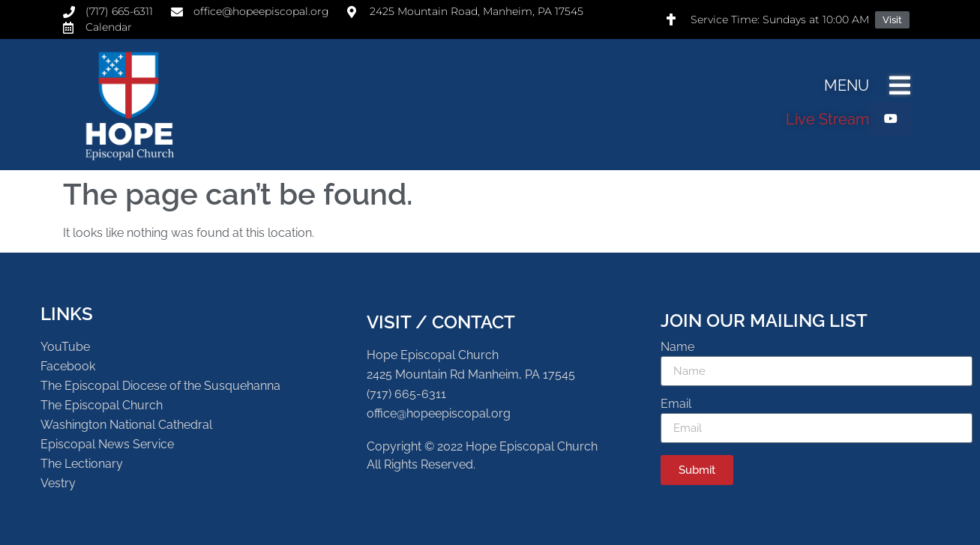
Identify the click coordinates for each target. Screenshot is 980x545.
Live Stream (827, 119)
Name (677, 347)
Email (676, 404)
